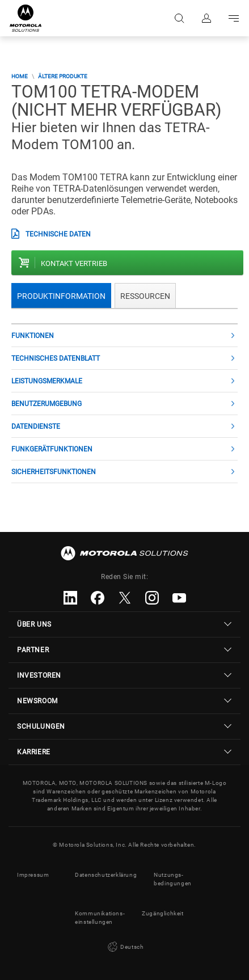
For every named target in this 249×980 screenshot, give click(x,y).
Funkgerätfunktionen (52, 449)
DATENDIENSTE (36, 426)
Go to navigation (234, 18)
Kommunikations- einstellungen (100, 918)
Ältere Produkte (63, 76)
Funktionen (33, 336)
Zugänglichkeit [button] (163, 913)
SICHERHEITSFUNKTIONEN (54, 472)
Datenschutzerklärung (106, 875)
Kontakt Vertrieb (74, 263)
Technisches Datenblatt (56, 358)
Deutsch (125, 947)
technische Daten (58, 234)
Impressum (33, 875)
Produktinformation (61, 296)
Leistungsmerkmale (47, 381)
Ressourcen (145, 296)
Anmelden (206, 18)
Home (20, 76)
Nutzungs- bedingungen (173, 879)
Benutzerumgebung (47, 404)
